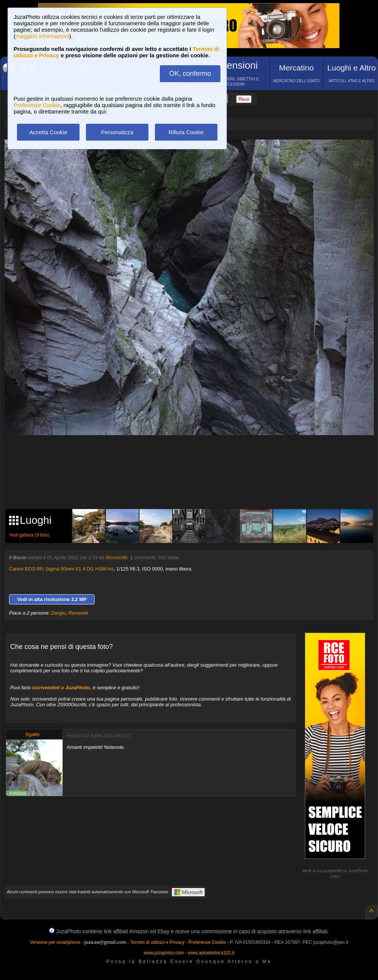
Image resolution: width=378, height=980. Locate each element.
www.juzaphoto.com (164, 953)
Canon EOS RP (26, 569)
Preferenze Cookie (37, 105)
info (335, 876)
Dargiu (58, 613)
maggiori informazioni (42, 36)
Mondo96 (117, 557)
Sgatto (32, 734)
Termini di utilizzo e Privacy (157, 942)
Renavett (78, 613)
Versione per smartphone (55, 942)
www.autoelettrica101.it (211, 953)
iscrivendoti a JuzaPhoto (61, 688)
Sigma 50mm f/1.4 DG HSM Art (80, 569)
